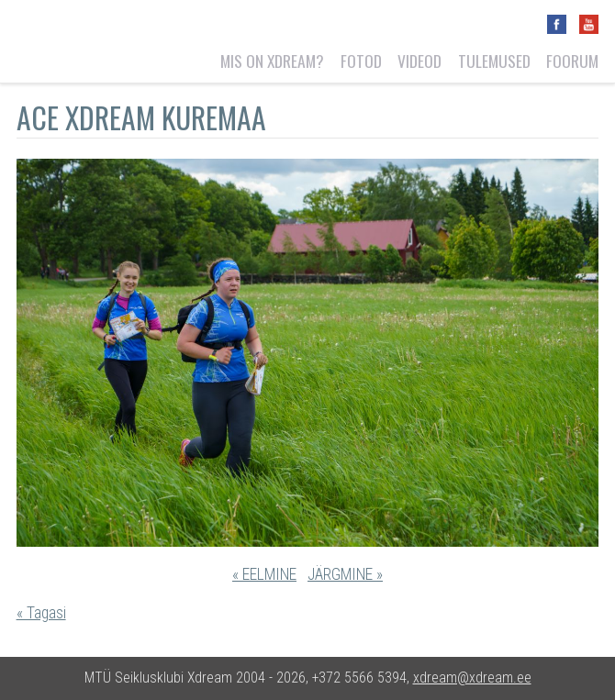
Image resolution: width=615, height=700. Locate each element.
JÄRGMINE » (345, 574)
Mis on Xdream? (272, 61)
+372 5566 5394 (359, 678)
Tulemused (494, 61)
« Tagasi (41, 613)
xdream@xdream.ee (472, 678)
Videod (419, 61)
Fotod (361, 61)
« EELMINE (264, 574)
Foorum (572, 61)
